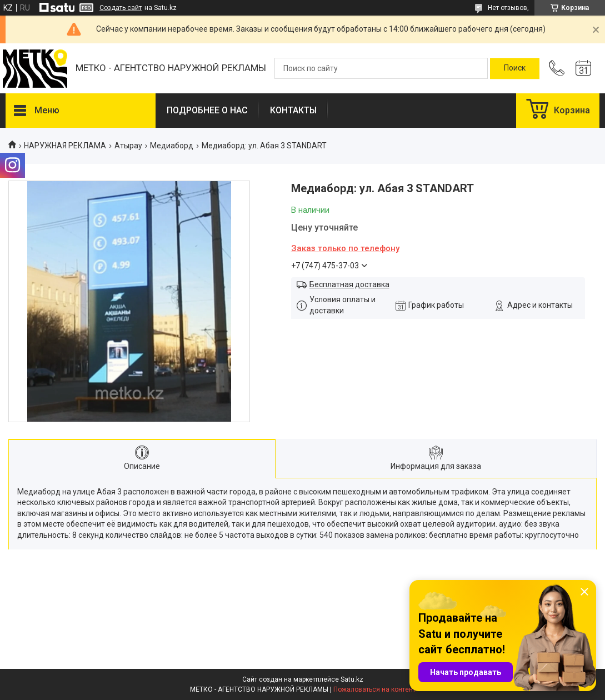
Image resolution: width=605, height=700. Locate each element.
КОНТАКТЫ (293, 110)
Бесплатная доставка (349, 284)
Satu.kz (352, 679)
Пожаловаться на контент (374, 689)
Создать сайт (121, 8)
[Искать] (515, 68)
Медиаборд (172, 146)
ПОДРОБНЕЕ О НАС (207, 110)
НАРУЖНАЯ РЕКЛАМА (65, 146)
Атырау (128, 146)
